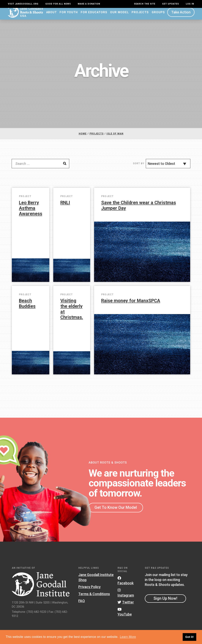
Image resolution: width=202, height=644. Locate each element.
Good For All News (58, 4)
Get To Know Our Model (116, 510)
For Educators (94, 15)
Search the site (145, 4)
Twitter (126, 605)
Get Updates (171, 4)
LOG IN (190, 4)
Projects (140, 15)
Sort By (139, 166)
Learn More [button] (128, 637)
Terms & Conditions (94, 597)
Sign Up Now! (165, 601)
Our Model (119, 15)
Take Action (181, 15)
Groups (158, 15)
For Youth (69, 15)
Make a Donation (89, 4)
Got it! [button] (189, 637)
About (51, 15)
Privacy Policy (89, 590)
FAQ (82, 604)
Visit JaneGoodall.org (23, 4)
